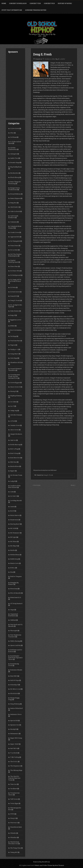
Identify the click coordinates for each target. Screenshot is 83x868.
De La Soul (14, 250)
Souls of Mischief (16, 708)
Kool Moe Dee (15, 458)
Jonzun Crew (15, 425)
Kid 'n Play (14, 449)
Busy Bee (13, 203)
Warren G (14, 823)
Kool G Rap (14, 453)
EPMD (12, 326)
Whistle (13, 833)
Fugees (13, 345)
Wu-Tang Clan (15, 848)
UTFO (12, 814)
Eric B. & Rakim (16, 330)
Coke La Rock (15, 211)
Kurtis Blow (15, 466)
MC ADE (13, 528)
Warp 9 (13, 818)
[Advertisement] (15, 85)
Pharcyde (14, 631)
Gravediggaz (15, 383)
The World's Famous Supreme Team (14, 778)
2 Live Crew (15, 128)
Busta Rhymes (15, 198)
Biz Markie (14, 173)
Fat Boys (13, 336)
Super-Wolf (14, 744)
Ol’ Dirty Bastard (16, 603)
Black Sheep (15, 177)
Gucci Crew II (15, 387)
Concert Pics (49, 3)
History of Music (65, 3)
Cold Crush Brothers (13, 217)
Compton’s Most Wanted (15, 227)
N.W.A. (13, 568)
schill (62, 59)
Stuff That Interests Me (12, 10)
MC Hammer (15, 533)
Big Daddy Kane (16, 167)
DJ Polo (13, 287)
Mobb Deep (14, 559)
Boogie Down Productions (14, 189)
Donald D (14, 296)
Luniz (12, 507)
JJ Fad (13, 421)
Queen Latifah (15, 645)
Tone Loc (13, 784)
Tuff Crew (14, 799)
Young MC (14, 852)
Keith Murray (15, 445)
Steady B (13, 729)
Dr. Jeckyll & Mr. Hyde (15, 306)
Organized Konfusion (13, 615)
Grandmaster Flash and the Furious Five (14, 376)
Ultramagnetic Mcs (15, 809)
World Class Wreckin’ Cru (14, 843)
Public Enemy (15, 641)
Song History (15, 704)
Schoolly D (14, 685)
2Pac (12, 133)
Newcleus (14, 589)
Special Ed (14, 720)
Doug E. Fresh (48, 475)
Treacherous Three (14, 794)
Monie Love (14, 563)
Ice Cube (13, 402)
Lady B (13, 481)
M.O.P (12, 511)
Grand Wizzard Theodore (15, 369)
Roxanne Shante (16, 670)
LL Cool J (13, 496)
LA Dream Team (16, 475)
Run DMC (14, 676)
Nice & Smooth (15, 593)
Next (73, 485)
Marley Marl (15, 524)
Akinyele (14, 154)
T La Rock (14, 753)
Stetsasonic (14, 733)
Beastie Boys (15, 162)
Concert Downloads (18, 3)
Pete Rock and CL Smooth (15, 625)
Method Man (15, 555)
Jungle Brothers (16, 434)
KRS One (13, 462)
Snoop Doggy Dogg (14, 699)
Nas (12, 572)
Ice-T (12, 406)
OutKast (13, 620)
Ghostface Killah (16, 362)
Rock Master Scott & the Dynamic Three (15, 658)
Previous (37, 485)
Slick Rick (14, 693)
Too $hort (14, 789)
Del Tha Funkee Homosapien (15, 255)
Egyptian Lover (16, 320)
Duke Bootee (15, 311)
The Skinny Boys (16, 770)
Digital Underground (13, 261)
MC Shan (13, 541)
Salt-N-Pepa (15, 680)
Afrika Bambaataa (12, 148)
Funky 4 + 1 (14, 349)
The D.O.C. (14, 761)
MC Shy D (14, 546)
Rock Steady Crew (14, 665)
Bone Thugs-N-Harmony (15, 183)
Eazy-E (13, 315)
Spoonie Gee (15, 725)
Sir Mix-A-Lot (15, 689)
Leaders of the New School (14, 486)
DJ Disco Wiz (15, 271)
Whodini (13, 837)
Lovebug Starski (16, 500)
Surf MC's (14, 748)
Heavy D (13, 391)
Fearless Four (15, 341)
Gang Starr (14, 354)
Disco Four (14, 266)
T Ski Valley (15, 757)
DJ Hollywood (15, 275)
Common (13, 222)
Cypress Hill (15, 237)
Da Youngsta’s (15, 241)
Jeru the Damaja (16, 415)
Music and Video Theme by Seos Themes (50, 865)
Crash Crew (15, 232)
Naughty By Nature (13, 583)
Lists (12, 492)
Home (4, 3)
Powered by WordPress (41, 862)
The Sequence (15, 766)
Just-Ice (13, 440)
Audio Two (14, 158)
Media (13, 550)
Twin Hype (14, 803)
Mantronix (14, 520)
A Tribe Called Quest (15, 142)
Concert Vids (35, 3)
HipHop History (16, 396)
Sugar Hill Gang (16, 738)
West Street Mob (16, 827)
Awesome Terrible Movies (36, 10)
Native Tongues (16, 576)
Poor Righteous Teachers (15, 636)
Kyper (12, 471)
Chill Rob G (14, 207)
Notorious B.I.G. (16, 597)
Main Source (15, 515)
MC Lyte (13, 537)
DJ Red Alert (15, 292)
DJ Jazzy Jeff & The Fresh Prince (15, 280)
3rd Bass (13, 137)
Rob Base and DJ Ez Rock (15, 651)
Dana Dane (14, 245)
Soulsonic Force (16, 714)
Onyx (12, 610)
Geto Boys (14, 358)
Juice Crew (14, 430)
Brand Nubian (15, 194)
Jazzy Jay (14, 410)
